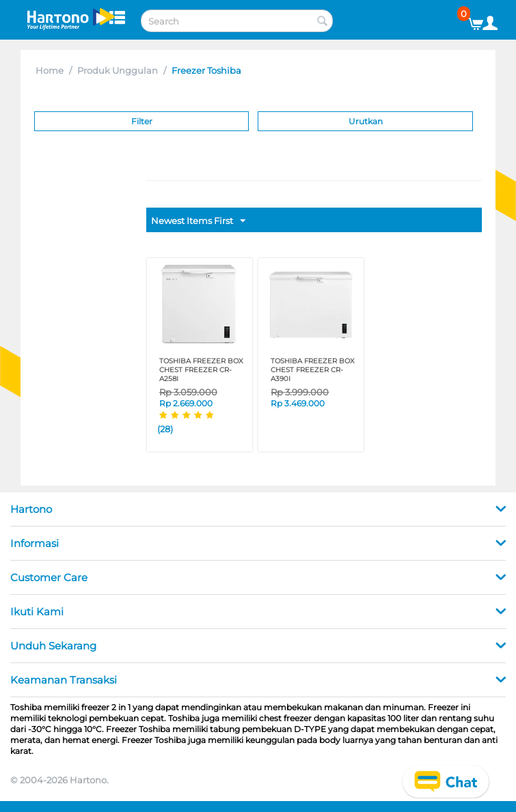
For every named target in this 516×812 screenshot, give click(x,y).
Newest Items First (198, 221)
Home (50, 70)
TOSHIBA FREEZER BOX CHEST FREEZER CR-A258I (201, 370)
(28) (165, 429)
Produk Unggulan (118, 70)
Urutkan (366, 121)
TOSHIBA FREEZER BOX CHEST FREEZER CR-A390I (313, 370)
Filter (142, 121)
